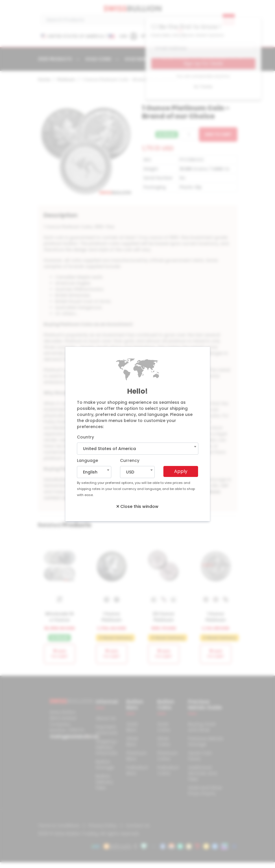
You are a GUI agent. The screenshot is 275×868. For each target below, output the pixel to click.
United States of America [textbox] (109, 449)
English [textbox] (90, 472)
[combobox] (138, 449)
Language (87, 460)
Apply (181, 471)
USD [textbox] (130, 472)
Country (85, 437)
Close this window (137, 506)
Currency (130, 460)
